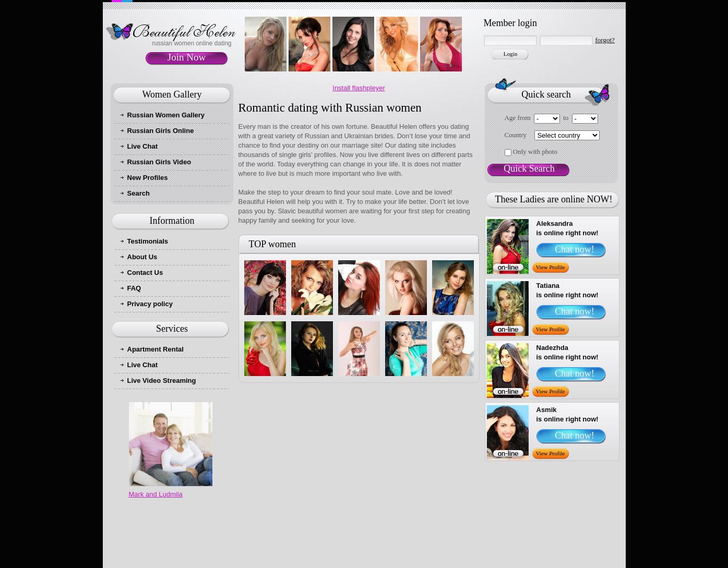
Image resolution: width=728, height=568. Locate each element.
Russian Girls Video (159, 162)
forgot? (605, 40)
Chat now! (575, 249)
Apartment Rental (156, 349)
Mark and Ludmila (156, 494)
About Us (142, 257)
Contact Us (145, 273)
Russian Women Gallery (166, 115)
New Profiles (148, 178)
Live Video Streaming (162, 380)
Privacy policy (150, 304)
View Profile (551, 267)
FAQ (134, 288)
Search (139, 193)
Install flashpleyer (359, 88)
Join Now (187, 57)
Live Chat (143, 146)
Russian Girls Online (161, 131)
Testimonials (148, 241)
